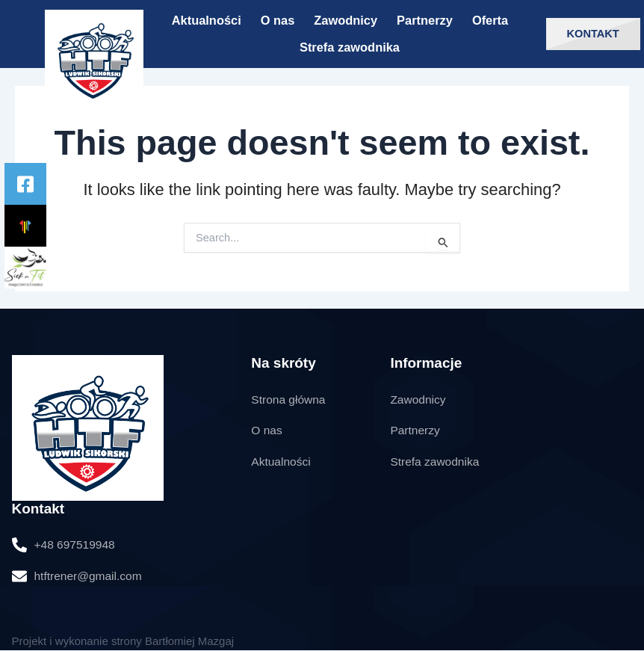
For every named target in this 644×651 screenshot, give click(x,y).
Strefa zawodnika (350, 47)
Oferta (490, 20)
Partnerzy (425, 20)
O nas (278, 20)
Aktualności (207, 20)
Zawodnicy (346, 20)
